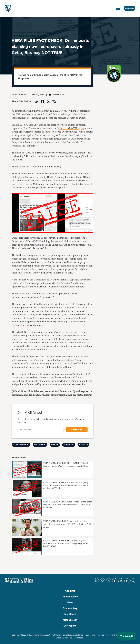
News (70, 603)
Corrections (70, 626)
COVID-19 (83, 445)
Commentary (70, 608)
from (78, 377)
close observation (76, 384)
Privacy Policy (70, 597)
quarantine (17, 381)
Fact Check (70, 614)
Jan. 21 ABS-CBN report (72, 128)
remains (55, 384)
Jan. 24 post (20, 280)
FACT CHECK (40, 445)
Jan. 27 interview (21, 181)
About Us (70, 591)
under (63, 384)
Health (55, 445)
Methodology (70, 620)
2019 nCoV (69, 445)
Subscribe (129, 8)
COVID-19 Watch (21, 445)
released (70, 377)
